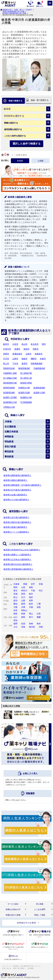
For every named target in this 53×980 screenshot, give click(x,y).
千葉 (33, 591)
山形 (23, 587)
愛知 (15, 604)
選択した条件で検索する (27, 144)
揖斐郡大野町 (26, 383)
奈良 (15, 610)
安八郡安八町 (26, 378)
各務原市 (39, 354)
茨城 (15, 594)
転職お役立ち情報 (13, 915)
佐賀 (23, 624)
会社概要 (31, 968)
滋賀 (39, 607)
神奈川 (24, 591)
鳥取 (15, 614)
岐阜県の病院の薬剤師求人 (15, 480)
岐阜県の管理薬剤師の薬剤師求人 (18, 569)
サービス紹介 (13, 904)
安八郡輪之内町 (10, 378)
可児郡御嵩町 (26, 402)
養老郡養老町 (24, 368)
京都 (31, 607)
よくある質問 (40, 909)
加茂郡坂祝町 (39, 388)
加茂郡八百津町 (10, 397)
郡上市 (6, 364)
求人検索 (40, 904)
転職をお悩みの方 (13, 909)
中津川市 (7, 349)
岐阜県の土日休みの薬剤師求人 (17, 559)
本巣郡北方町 (24, 388)
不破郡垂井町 (39, 368)
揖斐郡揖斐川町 (10, 383)
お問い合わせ (7, 968)
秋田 (15, 587)
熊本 (39, 624)
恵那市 (6, 354)
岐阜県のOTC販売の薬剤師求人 (17, 490)
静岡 (23, 604)
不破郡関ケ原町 (10, 373)
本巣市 (43, 359)
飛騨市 (34, 359)
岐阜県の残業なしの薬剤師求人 (17, 555)
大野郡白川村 (9, 407)
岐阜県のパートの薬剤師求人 (16, 532)
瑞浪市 (26, 349)
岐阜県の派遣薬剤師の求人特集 (14, 13)
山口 (15, 617)
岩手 (33, 584)
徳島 (23, 617)
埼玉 (41, 591)
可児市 (6, 359)
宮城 (41, 584)
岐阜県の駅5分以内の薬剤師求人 (18, 564)
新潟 (15, 601)
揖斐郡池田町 (9, 388)
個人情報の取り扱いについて (31, 966)
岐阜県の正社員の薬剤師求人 (16, 517)
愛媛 (39, 617)
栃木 (31, 594)
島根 (23, 614)
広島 (39, 614)
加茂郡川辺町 (24, 393)
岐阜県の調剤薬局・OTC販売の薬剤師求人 (22, 485)
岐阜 (31, 604)
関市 (44, 344)
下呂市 (15, 364)
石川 (23, 597)
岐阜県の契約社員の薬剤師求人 (17, 522)
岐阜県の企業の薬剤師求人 (15, 495)
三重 (39, 604)
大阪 (15, 607)
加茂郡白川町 (26, 397)
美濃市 (17, 349)
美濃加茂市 (17, 354)
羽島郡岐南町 (37, 364)
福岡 (15, 624)
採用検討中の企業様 (26, 923)
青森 (25, 584)
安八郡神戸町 (26, 373)
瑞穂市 (24, 359)
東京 (15, 591)
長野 (31, 601)
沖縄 (41, 627)
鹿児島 (32, 627)
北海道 (16, 584)
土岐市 (28, 354)
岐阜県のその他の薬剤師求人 (16, 500)
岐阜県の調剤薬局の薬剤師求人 (17, 475)
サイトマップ (7, 966)
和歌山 (24, 610)
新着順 (20, 161)
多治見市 (35, 344)
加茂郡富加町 (9, 393)
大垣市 (15, 344)
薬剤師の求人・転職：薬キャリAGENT (17, 10)
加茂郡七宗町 (39, 393)
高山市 (24, 344)
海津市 (24, 364)
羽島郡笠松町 (9, 368)
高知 (15, 620)
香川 (31, 617)
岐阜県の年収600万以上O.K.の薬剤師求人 (22, 550)
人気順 (40, 161)
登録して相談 (40, 915)
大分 (15, 627)
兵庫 (23, 607)
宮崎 (23, 627)
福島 (31, 587)
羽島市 (36, 349)
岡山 (31, 614)
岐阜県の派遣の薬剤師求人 (15, 527)
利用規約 (16, 966)
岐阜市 (6, 344)
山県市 (15, 359)
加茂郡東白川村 (10, 402)
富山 (15, 597)
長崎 (31, 624)
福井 (31, 597)
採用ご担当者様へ (20, 968)
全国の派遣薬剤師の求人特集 (14, 11)
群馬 (23, 594)
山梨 (23, 601)
